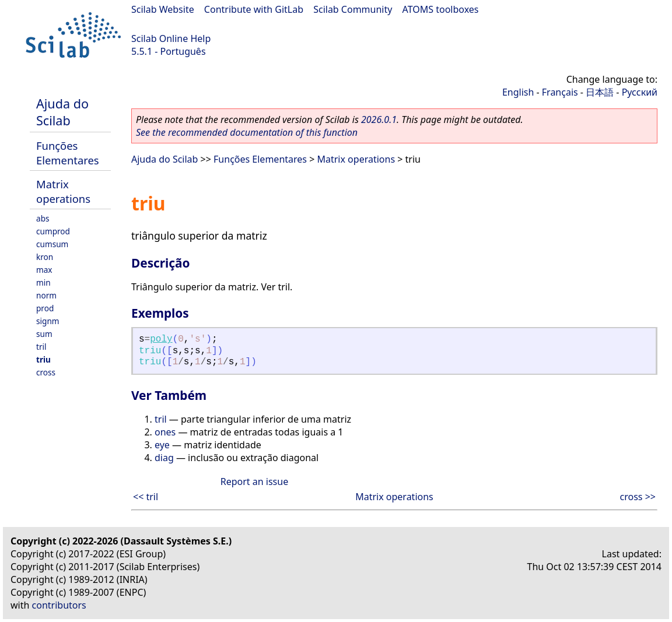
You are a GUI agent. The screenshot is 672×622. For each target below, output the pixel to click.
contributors (59, 605)
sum (44, 334)
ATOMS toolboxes (441, 9)
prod (45, 308)
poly (161, 339)
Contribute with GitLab (254, 9)
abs (43, 218)
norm (46, 295)
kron (45, 257)
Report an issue (254, 482)
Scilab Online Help (171, 38)
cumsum (52, 244)
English (518, 92)
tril (41, 347)
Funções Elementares (68, 153)
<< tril (146, 497)
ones (165, 432)
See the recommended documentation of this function (247, 132)
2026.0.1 (379, 120)
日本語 (600, 92)
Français (560, 92)
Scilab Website (163, 9)
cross (46, 372)
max (44, 270)
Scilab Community (353, 9)
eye (162, 445)
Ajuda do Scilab (62, 112)
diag (164, 458)
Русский (640, 92)
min (43, 282)
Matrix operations (63, 191)
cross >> (638, 497)
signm (48, 321)
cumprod (53, 231)
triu (43, 359)
